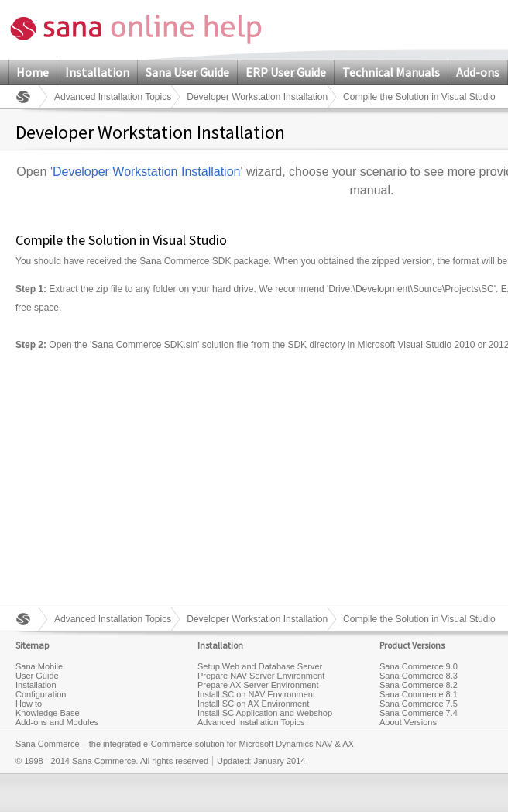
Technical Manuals (391, 72)
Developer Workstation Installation (257, 97)
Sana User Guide (187, 72)
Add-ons (478, 72)
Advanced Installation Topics (113, 97)
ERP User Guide (286, 72)
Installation (97, 72)
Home (33, 72)
